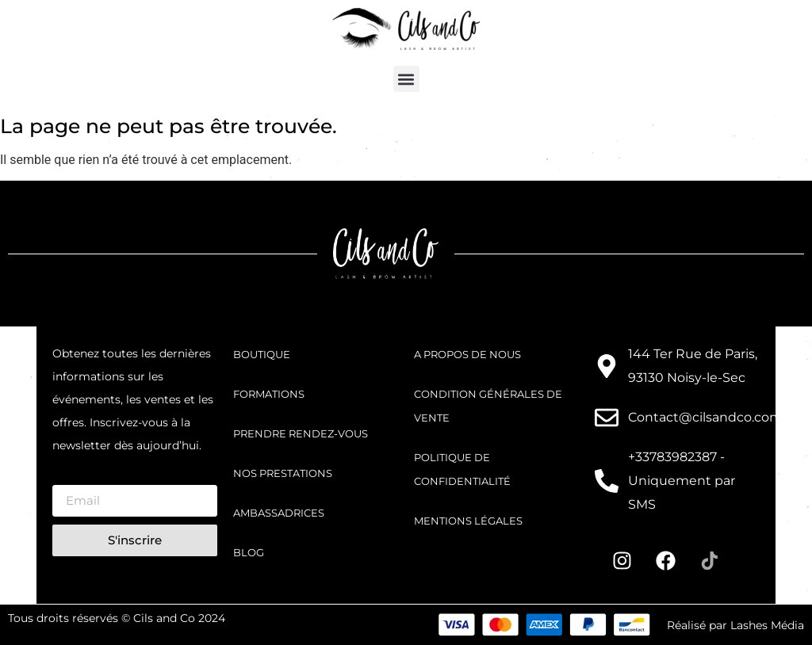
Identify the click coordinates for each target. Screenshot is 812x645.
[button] (406, 79)
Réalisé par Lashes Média (735, 625)
